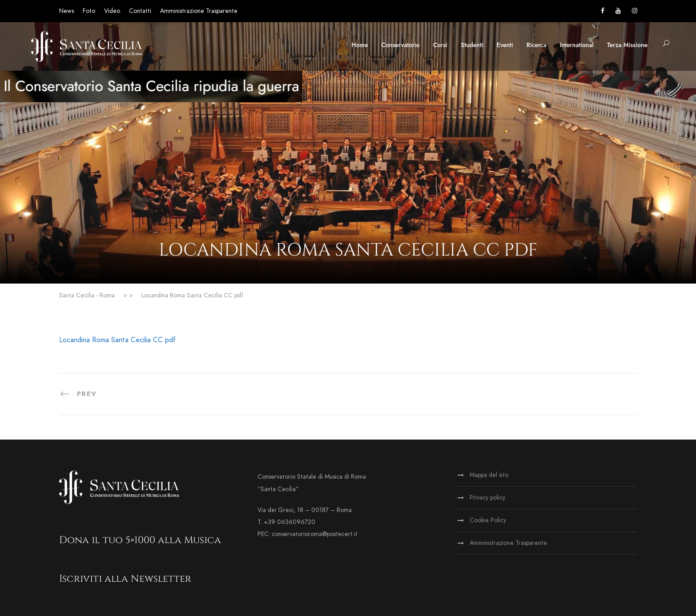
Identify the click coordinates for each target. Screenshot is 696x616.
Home (360, 45)
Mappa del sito (489, 475)
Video (112, 11)
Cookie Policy (488, 520)
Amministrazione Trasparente (199, 11)
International (577, 45)
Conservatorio (400, 45)
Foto (89, 11)
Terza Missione (627, 45)
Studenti (472, 45)
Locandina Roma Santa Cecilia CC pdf (117, 340)
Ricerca (537, 45)
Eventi (505, 45)
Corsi (440, 45)
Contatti (140, 11)
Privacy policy (487, 498)
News (66, 11)
